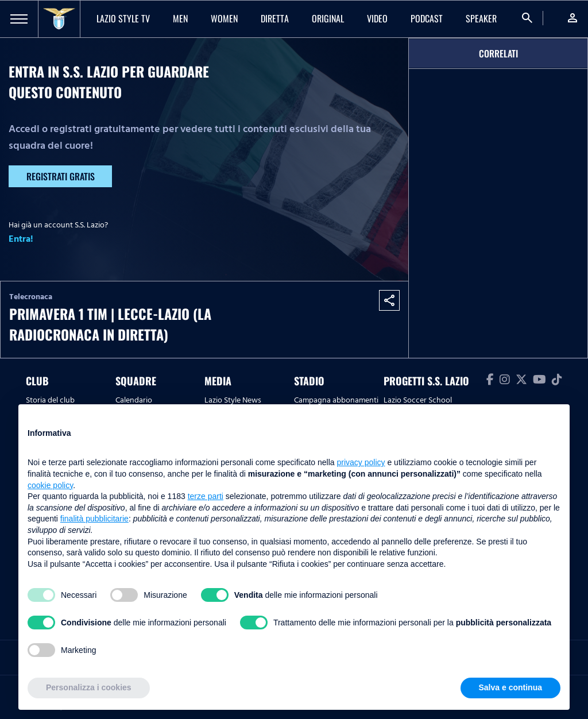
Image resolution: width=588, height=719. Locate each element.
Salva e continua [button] (510, 687)
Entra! (21, 239)
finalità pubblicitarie (94, 519)
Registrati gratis (61, 176)
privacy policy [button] (361, 462)
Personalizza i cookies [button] (89, 687)
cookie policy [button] (50, 485)
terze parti (206, 496)
